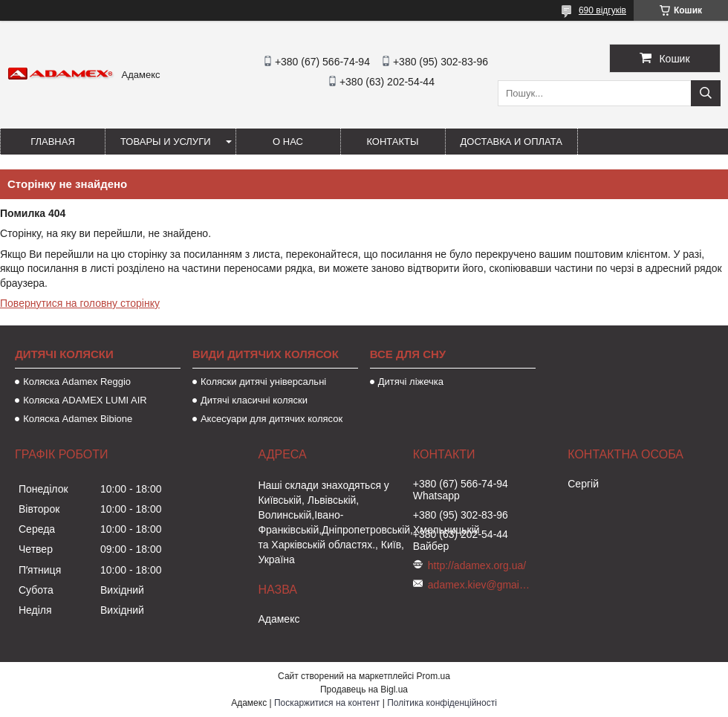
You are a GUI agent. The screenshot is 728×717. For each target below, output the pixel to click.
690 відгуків (602, 10)
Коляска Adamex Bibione (78, 419)
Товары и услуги (166, 142)
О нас (288, 142)
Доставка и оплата (511, 142)
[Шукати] (706, 93)
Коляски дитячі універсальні (263, 382)
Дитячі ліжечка (411, 382)
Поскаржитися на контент (327, 703)
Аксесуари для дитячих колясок (272, 419)
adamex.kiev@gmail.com (480, 585)
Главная (53, 142)
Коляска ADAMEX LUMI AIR (85, 400)
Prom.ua (433, 676)
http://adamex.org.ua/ (477, 565)
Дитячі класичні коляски (254, 400)
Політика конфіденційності (442, 703)
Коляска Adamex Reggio (77, 382)
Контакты (392, 142)
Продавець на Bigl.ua (364, 690)
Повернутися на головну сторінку (80, 303)
